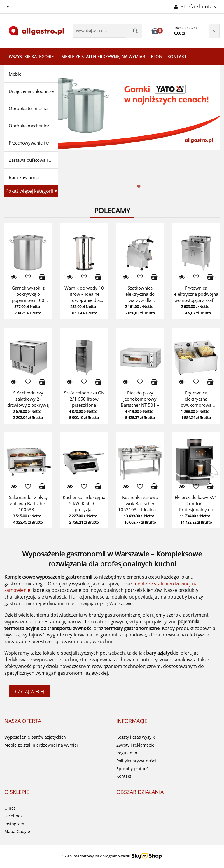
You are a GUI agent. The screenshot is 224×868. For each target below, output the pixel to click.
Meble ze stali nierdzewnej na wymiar (103, 56)
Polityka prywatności (136, 761)
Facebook (13, 816)
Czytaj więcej (30, 691)
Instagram (14, 824)
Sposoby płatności (134, 769)
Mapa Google (17, 831)
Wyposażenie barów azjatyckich (35, 737)
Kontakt (177, 56)
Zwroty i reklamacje (135, 745)
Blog (156, 56)
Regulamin (127, 753)
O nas (10, 808)
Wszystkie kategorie (31, 56)
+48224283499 (9, 6)
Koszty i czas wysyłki (136, 737)
